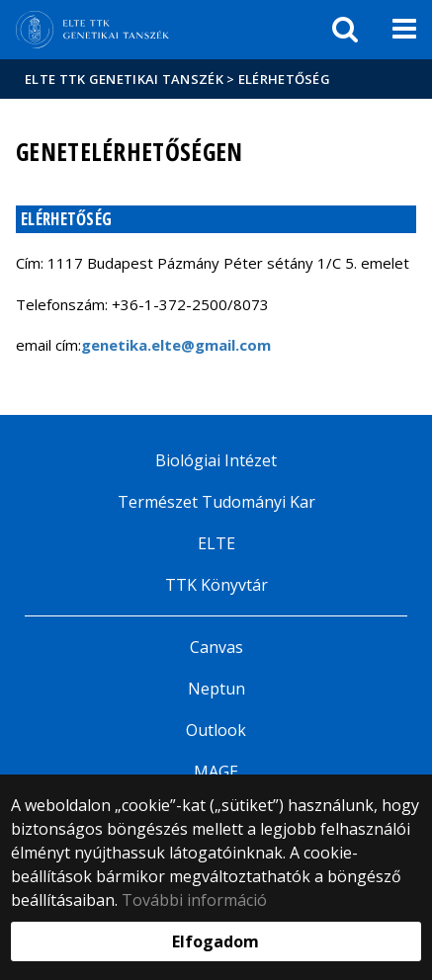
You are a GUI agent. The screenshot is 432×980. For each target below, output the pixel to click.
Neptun (216, 689)
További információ (194, 900)
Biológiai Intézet (216, 460)
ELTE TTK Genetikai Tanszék (124, 79)
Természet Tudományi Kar (216, 502)
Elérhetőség (284, 79)
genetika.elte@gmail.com (176, 345)
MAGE (216, 772)
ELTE (216, 543)
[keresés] (345, 30)
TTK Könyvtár (216, 585)
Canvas (216, 647)
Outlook (216, 730)
